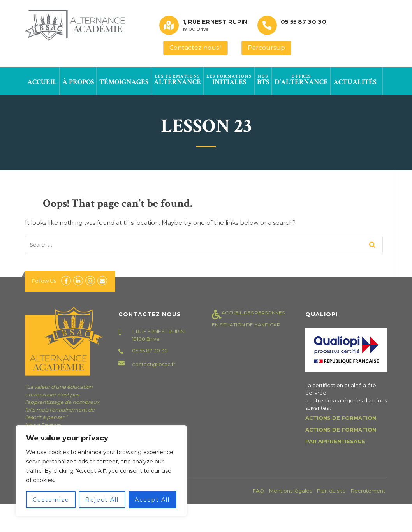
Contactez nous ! (195, 48)
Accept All (152, 500)
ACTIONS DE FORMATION (341, 418)
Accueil (42, 80)
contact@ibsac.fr (154, 364)
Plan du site (331, 491)
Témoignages (124, 80)
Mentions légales (291, 491)
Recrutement (368, 491)
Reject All (102, 500)
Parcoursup (266, 48)
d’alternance (301, 80)
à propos (78, 80)
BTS (263, 80)
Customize (51, 500)
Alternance (177, 80)
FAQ (258, 491)
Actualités (355, 80)
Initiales (229, 80)
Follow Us (44, 281)
